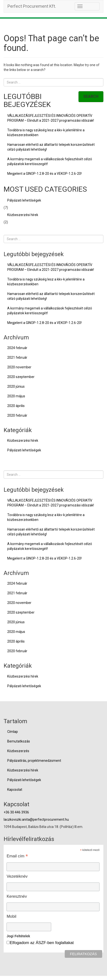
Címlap (13, 732)
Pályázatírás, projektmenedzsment (34, 761)
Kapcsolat (15, 790)
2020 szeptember (21, 377)
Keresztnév (17, 896)
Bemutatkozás (19, 741)
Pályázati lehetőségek (24, 200)
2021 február (17, 357)
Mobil (11, 916)
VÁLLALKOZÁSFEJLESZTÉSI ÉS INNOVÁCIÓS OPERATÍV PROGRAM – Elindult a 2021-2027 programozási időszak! (51, 118)
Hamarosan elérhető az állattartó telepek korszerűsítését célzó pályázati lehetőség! (51, 147)
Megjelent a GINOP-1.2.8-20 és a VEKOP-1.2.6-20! (44, 174)
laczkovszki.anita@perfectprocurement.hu (36, 819)
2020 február (17, 415)
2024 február (17, 348)
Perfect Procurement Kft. (32, 6)
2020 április (16, 406)
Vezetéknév (17, 876)
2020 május (16, 396)
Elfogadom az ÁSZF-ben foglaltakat (42, 943)
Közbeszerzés (18, 751)
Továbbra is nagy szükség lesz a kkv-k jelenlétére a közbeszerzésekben (46, 133)
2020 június (16, 386)
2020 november (19, 367)
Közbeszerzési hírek (23, 215)
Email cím (17, 856)
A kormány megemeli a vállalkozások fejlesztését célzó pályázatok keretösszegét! (50, 161)
